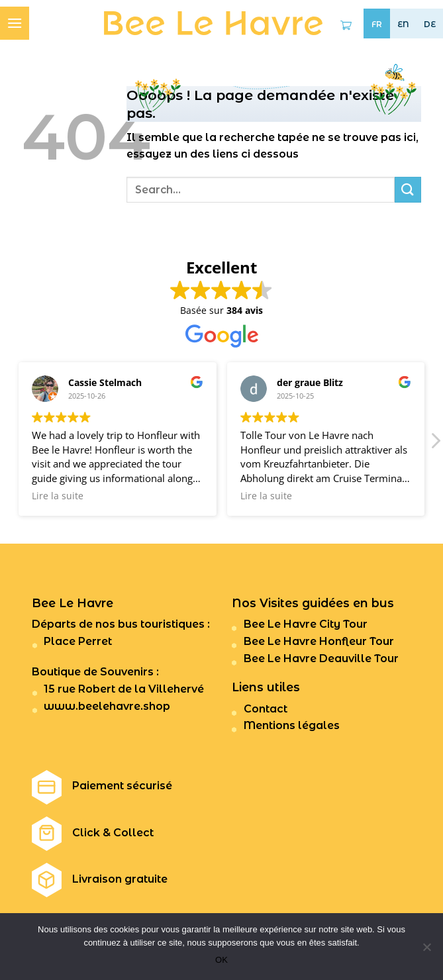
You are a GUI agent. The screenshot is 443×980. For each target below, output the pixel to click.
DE (430, 24)
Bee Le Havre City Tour (306, 624)
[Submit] (408, 190)
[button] (435, 444)
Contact (266, 709)
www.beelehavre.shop (107, 706)
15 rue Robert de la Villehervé (124, 689)
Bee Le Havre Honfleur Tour (319, 641)
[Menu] (15, 23)
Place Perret (78, 641)
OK (221, 960)
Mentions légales (292, 725)
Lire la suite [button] (58, 496)
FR (377, 24)
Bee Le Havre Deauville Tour (321, 659)
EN (403, 24)
